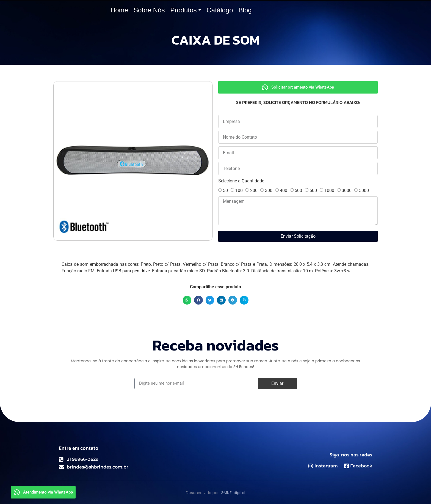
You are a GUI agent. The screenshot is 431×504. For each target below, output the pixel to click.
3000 (347, 191)
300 (269, 191)
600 (313, 191)
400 (284, 191)
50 (225, 191)
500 (298, 191)
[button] (187, 300)
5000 (364, 191)
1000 (329, 191)
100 (239, 191)
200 (254, 191)
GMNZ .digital (233, 493)
